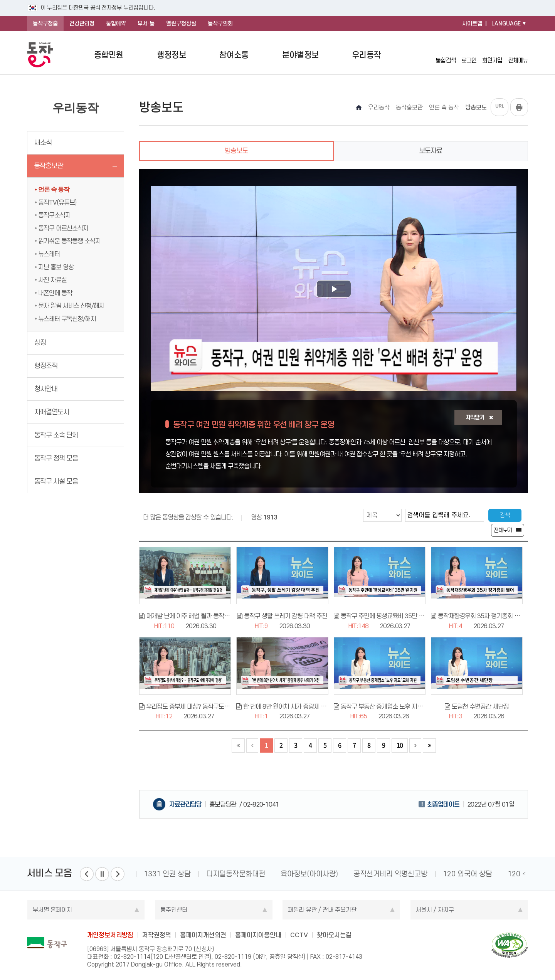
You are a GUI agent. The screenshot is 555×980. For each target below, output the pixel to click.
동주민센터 (174, 910)
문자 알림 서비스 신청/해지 (71, 306)
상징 (40, 343)
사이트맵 (472, 24)
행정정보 (172, 55)
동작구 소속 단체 (56, 435)
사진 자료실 (52, 280)
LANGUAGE (506, 24)
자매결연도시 (52, 412)
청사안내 (46, 389)
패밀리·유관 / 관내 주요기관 (322, 910)
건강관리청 (82, 24)
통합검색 (446, 55)
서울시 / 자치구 (435, 910)
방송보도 (236, 151)
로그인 (469, 55)
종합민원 (109, 55)
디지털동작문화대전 (236, 874)
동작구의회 (220, 24)
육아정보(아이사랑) (309, 874)
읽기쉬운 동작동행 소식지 (69, 241)
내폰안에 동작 (55, 293)
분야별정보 (300, 55)
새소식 (43, 143)
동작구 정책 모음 (56, 458)
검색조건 (340, 508)
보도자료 (431, 151)
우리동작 (367, 55)
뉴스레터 (49, 254)
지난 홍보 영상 (56, 267)
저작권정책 (157, 935)
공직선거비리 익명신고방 (390, 874)
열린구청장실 (181, 24)
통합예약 (116, 24)
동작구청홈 (45, 24)
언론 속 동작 (54, 189)
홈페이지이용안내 (258, 935)
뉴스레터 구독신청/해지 (67, 319)
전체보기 (503, 530)
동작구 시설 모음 (56, 481)
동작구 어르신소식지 (63, 228)
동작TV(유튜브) (57, 202)
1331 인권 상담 (167, 874)
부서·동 (146, 24)
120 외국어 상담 (468, 874)
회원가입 (492, 55)
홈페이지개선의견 (203, 935)
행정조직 (46, 366)
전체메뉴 (518, 55)
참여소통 (234, 55)
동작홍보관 (48, 166)
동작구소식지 (54, 215)
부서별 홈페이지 (52, 910)
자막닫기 (479, 417)
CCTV (299, 935)
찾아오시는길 (334, 935)
